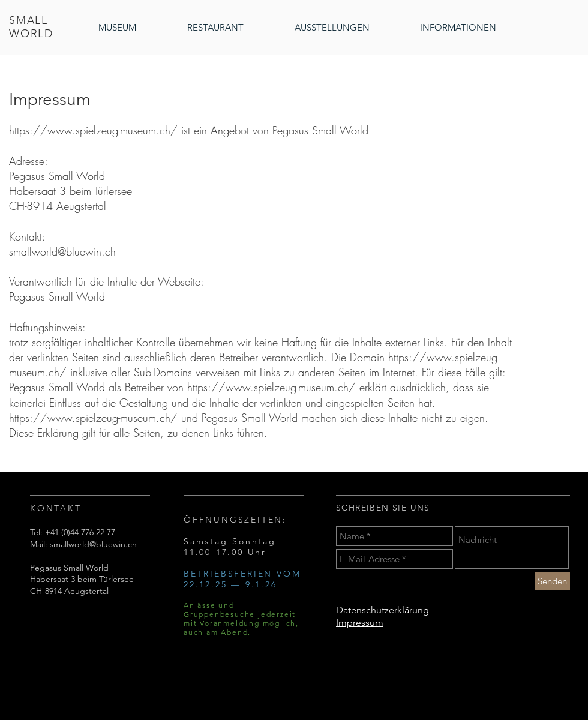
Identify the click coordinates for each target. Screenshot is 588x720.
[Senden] (552, 581)
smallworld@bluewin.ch (62, 251)
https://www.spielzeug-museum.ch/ (93, 130)
